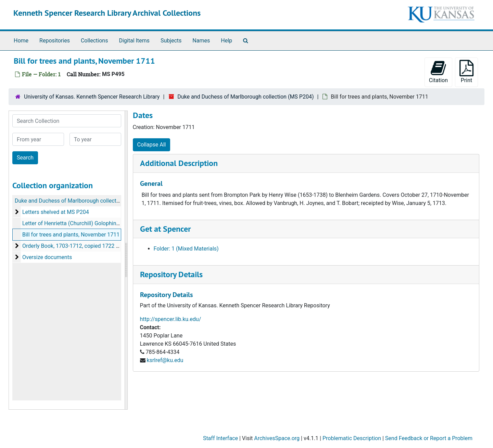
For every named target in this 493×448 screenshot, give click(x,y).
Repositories (55, 41)
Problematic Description (352, 438)
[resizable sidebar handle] (126, 260)
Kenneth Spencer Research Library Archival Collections (107, 13)
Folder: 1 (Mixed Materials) (186, 249)
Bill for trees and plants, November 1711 (71, 235)
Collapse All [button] (152, 145)
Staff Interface (220, 438)
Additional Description (179, 163)
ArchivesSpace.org (277, 438)
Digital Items (134, 41)
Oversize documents (47, 257)
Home (21, 41)
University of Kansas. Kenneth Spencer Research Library (92, 97)
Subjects (171, 41)
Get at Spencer (165, 229)
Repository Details (171, 274)
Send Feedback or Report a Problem (429, 438)
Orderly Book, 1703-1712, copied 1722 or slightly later (87, 246)
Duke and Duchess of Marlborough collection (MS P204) (245, 97)
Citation (438, 72)
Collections (94, 41)
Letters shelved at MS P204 (56, 212)
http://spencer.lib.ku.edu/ (171, 319)
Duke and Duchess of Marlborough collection (69, 201)
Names (201, 41)
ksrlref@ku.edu (165, 360)
